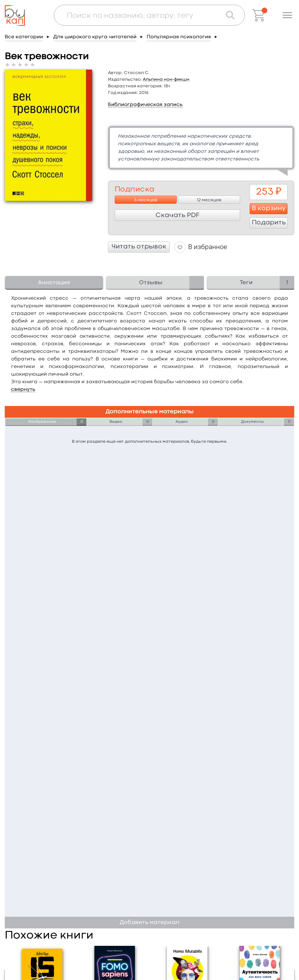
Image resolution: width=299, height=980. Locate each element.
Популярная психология (179, 37)
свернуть (23, 390)
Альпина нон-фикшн (166, 79)
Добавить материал (149, 923)
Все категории (24, 37)
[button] (287, 15)
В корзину (269, 209)
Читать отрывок (139, 247)
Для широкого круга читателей (95, 37)
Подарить (269, 223)
